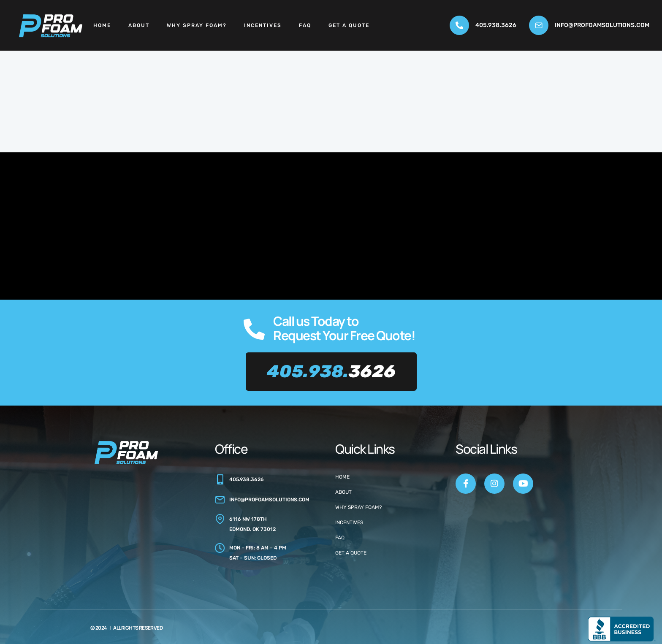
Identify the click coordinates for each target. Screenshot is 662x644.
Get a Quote (349, 25)
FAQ (305, 25)
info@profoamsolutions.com (602, 25)
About (139, 25)
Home (102, 25)
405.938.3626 (496, 25)
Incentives (263, 25)
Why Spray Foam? (197, 25)
